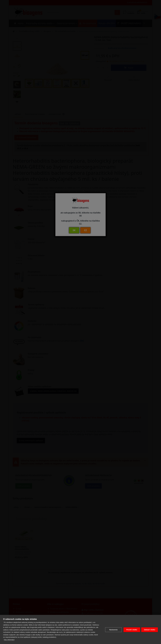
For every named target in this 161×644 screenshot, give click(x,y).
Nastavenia (113, 629)
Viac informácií (9, 640)
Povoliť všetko (131, 629)
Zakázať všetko (150, 629)
